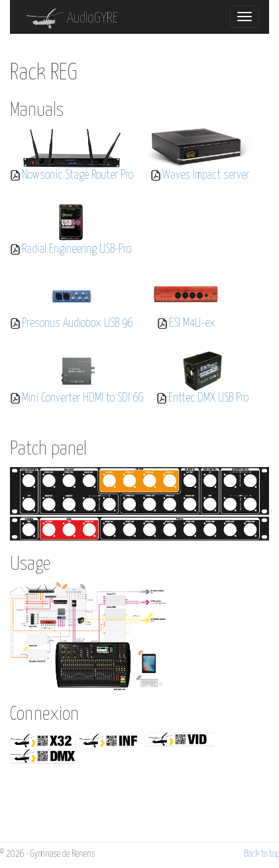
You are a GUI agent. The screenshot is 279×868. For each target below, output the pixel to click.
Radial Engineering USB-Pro (77, 249)
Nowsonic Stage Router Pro (78, 175)
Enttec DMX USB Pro (208, 398)
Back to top (261, 854)
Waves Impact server (206, 175)
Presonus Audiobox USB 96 (77, 324)
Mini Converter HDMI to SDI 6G (83, 398)
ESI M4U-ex (192, 324)
